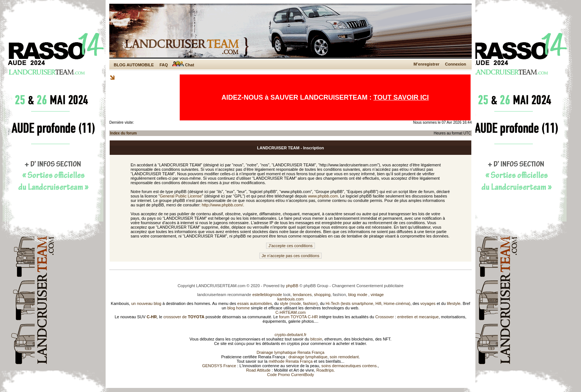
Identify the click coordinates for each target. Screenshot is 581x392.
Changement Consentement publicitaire (368, 286)
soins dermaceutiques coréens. (349, 366)
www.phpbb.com (323, 196)
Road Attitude (258, 370)
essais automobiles (255, 303)
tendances (302, 295)
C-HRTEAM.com (290, 312)
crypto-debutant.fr (290, 335)
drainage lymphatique (308, 357)
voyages (428, 303)
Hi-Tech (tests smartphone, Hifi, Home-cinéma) (368, 303)
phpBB (292, 286)
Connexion (456, 64)
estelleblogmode (267, 295)
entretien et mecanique (418, 317)
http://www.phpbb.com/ (222, 205)
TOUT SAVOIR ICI (401, 97)
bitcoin (316, 339)
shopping (322, 295)
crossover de (183, 317)
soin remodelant (344, 357)
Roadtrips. (326, 370)
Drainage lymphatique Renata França (291, 352)
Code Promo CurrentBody (291, 375)
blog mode (358, 295)
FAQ (164, 65)
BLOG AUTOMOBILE (134, 65)
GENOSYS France (219, 366)
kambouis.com (291, 299)
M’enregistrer (426, 64)
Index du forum (123, 133)
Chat (183, 65)
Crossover (385, 317)
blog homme (239, 308)
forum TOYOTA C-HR (298, 317)
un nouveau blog (146, 303)
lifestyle (454, 303)
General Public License (181, 196)
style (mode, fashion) (299, 303)
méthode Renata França (291, 361)
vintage (377, 295)
